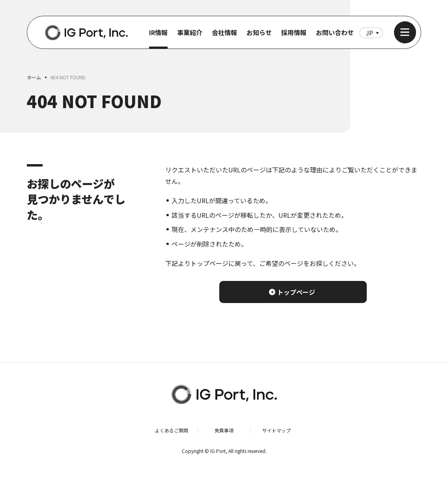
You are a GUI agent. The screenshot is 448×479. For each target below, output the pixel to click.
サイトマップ (276, 430)
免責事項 (224, 430)
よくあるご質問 (172, 430)
